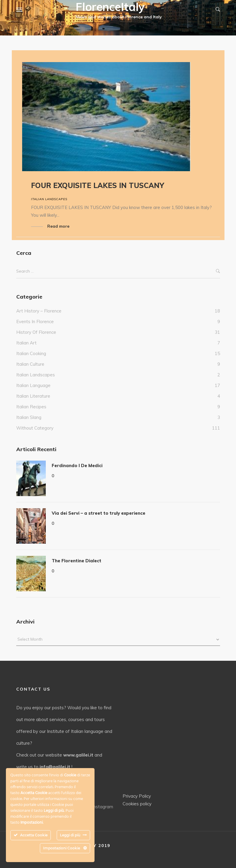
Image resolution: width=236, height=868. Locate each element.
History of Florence (36, 332)
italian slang (29, 417)
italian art (26, 343)
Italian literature (33, 396)
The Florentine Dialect (77, 561)
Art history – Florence (39, 311)
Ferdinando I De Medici (77, 465)
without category (35, 428)
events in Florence (35, 322)
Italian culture (30, 364)
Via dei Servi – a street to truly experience (99, 513)
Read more (58, 226)
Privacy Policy (137, 796)
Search (218, 271)
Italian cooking (31, 353)
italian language (33, 385)
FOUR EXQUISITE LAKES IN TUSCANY (97, 185)
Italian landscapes (49, 199)
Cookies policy (137, 804)
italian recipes (31, 407)
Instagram (99, 807)
